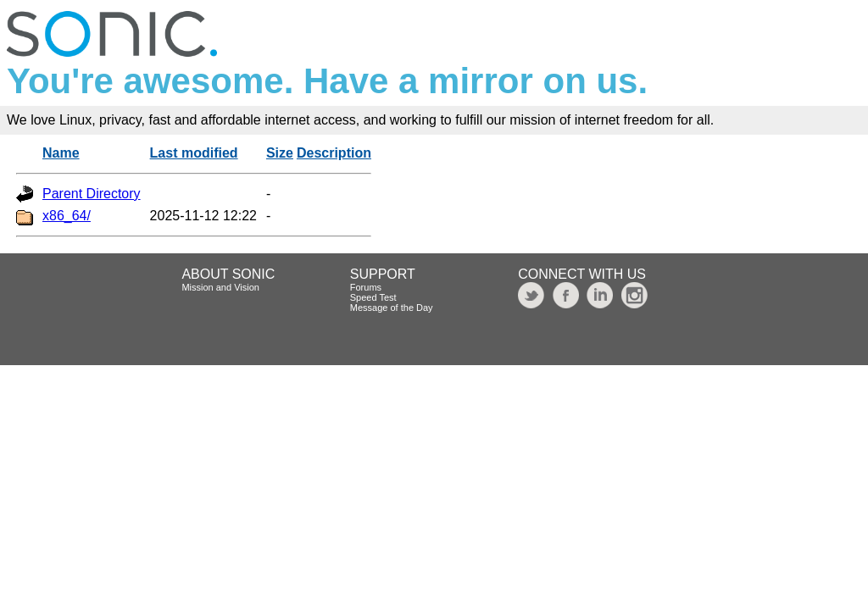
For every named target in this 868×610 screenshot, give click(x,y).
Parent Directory (92, 194)
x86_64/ (67, 216)
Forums (366, 287)
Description (334, 153)
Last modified (194, 153)
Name (61, 153)
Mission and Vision (220, 287)
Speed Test (373, 297)
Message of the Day (392, 308)
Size (280, 153)
